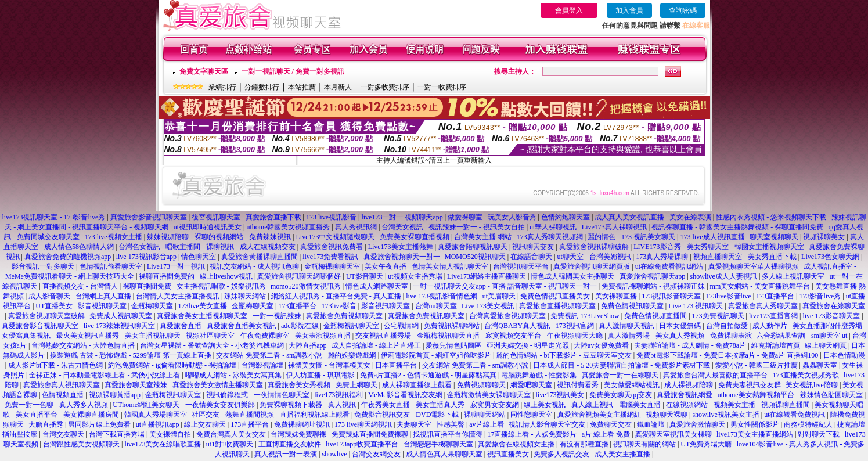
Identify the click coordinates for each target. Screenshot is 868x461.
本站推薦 (302, 87)
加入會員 (629, 10)
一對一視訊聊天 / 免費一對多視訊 (293, 71)
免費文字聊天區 (204, 71)
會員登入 (569, 10)
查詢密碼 (683, 10)
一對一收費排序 (442, 87)
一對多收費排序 (385, 87)
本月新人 (338, 87)
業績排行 (222, 87)
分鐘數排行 (262, 87)
